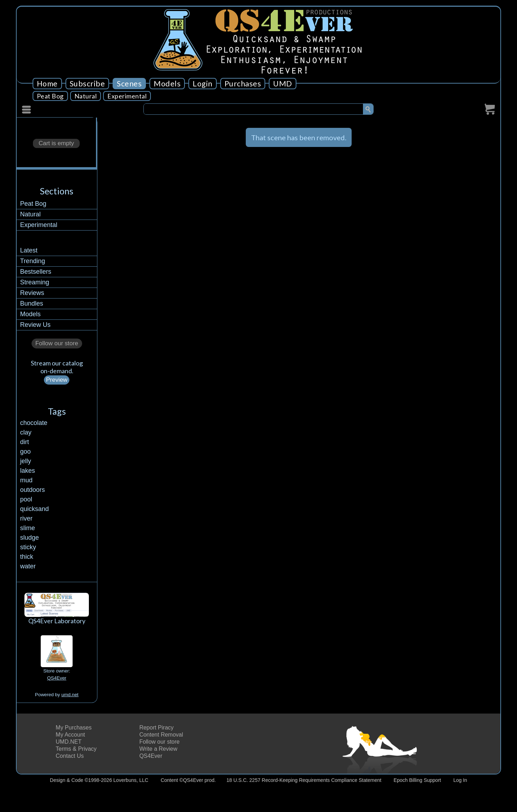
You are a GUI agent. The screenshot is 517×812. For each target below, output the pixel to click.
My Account (70, 735)
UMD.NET (69, 742)
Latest (29, 250)
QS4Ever (57, 678)
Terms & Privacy (76, 749)
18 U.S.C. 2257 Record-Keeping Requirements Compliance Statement (304, 780)
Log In (460, 780)
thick (27, 557)
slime (28, 528)
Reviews (32, 293)
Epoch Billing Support (417, 780)
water (28, 566)
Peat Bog (50, 96)
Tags (57, 411)
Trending (33, 261)
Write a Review (158, 749)
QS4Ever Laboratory (57, 621)
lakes (28, 471)
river (26, 518)
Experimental (127, 96)
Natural (86, 96)
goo (25, 452)
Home (47, 84)
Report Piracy (156, 728)
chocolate (34, 423)
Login (203, 84)
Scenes (129, 84)
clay (26, 432)
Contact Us (70, 756)
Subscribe (87, 84)
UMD (283, 84)
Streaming (35, 282)
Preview (57, 380)
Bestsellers (36, 272)
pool (26, 499)
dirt (25, 442)
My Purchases (73, 728)
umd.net (70, 695)
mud (26, 480)
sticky (28, 547)
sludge (30, 538)
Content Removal (161, 735)
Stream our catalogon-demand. (57, 367)
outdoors (33, 490)
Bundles (32, 303)
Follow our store (57, 343)
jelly (26, 461)
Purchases (243, 84)
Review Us (35, 325)
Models (167, 84)
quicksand (35, 509)
